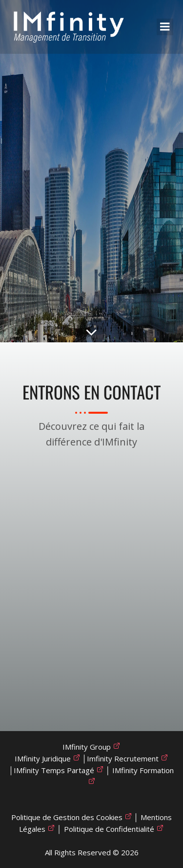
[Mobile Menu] (165, 27)
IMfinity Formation (143, 770)
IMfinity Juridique (43, 758)
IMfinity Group (87, 747)
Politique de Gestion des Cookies (67, 817)
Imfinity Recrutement (123, 758)
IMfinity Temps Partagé (54, 770)
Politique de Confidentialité (109, 829)
